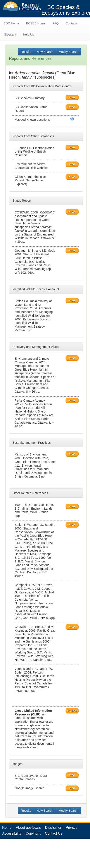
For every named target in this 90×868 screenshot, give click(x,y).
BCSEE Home (36, 23)
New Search (45, 52)
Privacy (71, 828)
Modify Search (68, 52)
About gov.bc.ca (28, 828)
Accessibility (12, 833)
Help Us (28, 34)
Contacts (72, 23)
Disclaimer (53, 828)
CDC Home (11, 23)
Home (7, 828)
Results (26, 52)
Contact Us (54, 833)
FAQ (55, 23)
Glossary (10, 34)
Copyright (33, 833)
